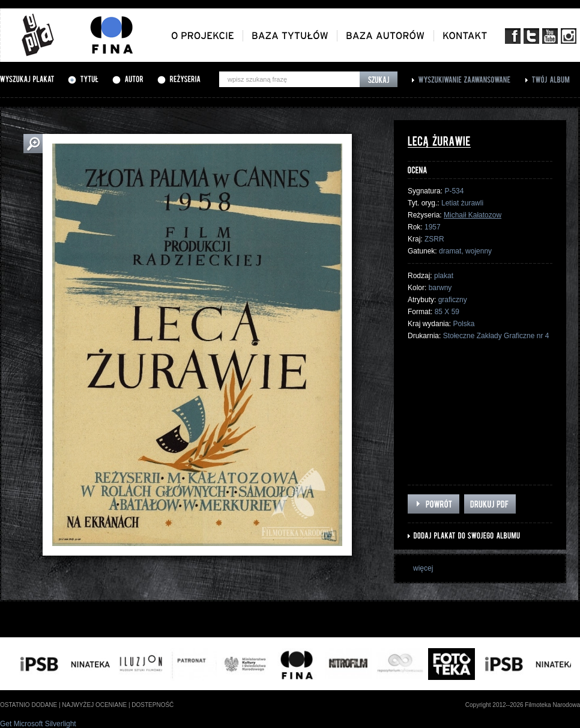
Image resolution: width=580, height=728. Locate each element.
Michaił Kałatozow (473, 215)
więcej (423, 568)
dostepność (153, 705)
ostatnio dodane (29, 705)
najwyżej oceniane (94, 705)
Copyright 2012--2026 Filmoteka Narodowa (523, 705)
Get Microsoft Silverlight (38, 724)
